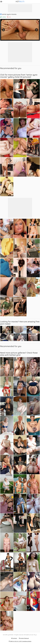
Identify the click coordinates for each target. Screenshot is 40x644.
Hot (20, 2)
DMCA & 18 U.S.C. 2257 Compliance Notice (20, 641)
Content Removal (24, 638)
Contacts (14, 638)
